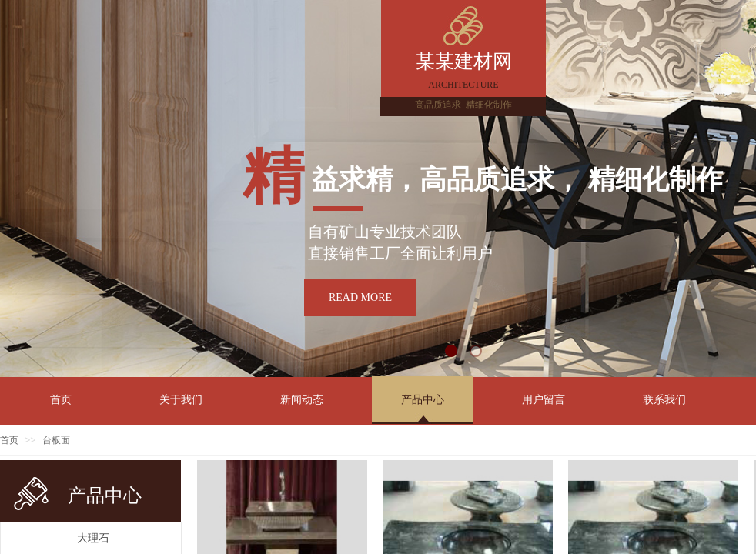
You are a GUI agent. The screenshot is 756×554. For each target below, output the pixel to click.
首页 (9, 440)
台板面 (56, 440)
